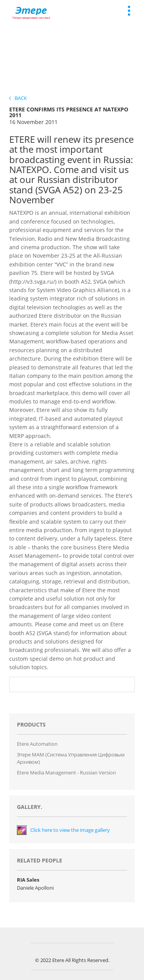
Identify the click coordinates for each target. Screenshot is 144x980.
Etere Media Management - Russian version (66, 773)
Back (18, 98)
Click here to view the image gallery (70, 830)
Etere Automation (37, 744)
